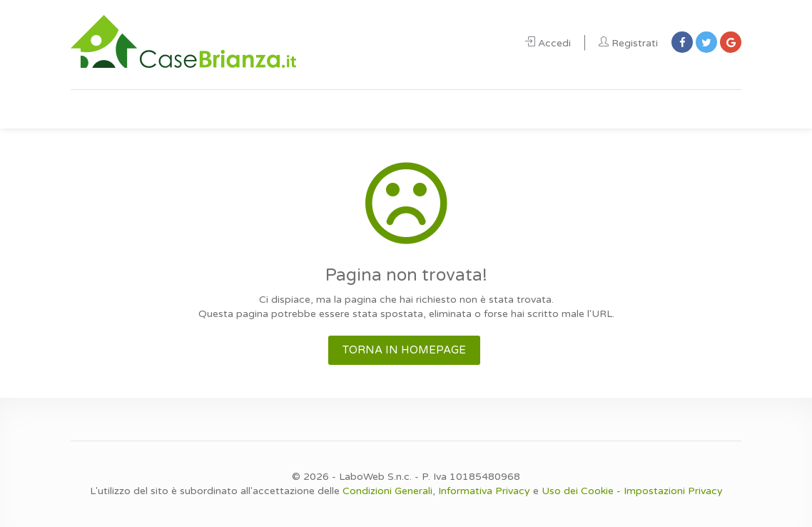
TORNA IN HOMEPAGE (404, 350)
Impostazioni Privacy (673, 491)
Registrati (628, 43)
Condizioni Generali (387, 491)
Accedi (548, 43)
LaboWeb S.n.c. (375, 477)
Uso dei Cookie (578, 491)
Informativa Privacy (484, 491)
